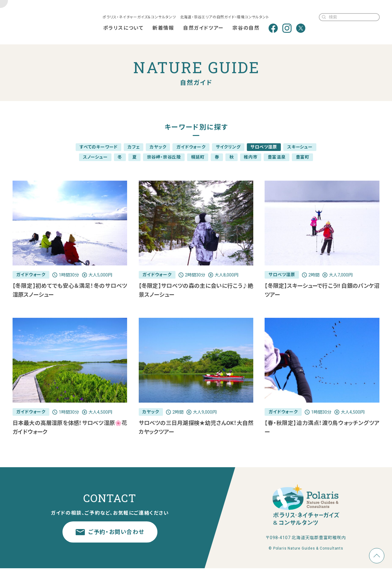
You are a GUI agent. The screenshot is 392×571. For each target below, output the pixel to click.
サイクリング (228, 147)
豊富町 (303, 157)
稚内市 (251, 157)
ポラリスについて (123, 28)
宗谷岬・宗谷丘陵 (164, 157)
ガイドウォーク (191, 147)
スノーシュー (95, 157)
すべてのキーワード (99, 147)
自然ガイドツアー (203, 28)
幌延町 (198, 157)
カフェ (134, 147)
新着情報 (163, 28)
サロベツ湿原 (264, 147)
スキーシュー (300, 147)
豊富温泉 (277, 157)
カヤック (158, 147)
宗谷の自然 (246, 28)
